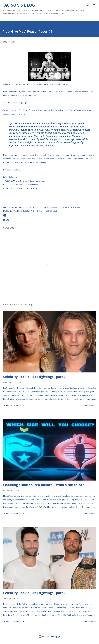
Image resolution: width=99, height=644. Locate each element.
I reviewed (23, 110)
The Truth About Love (46, 211)
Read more (90, 405)
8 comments (18, 513)
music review (10, 211)
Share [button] (6, 220)
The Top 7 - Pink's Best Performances (21, 185)
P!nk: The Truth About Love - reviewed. (22, 188)
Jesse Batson (33, 207)
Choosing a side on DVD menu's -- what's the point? (43, 485)
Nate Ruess (23, 211)
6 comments (18, 405)
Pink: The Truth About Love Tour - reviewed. (25, 181)
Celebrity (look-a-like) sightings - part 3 (34, 377)
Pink (31, 211)
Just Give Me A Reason (69, 207)
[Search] (88, 5)
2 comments (18, 621)
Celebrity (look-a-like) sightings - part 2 (34, 593)
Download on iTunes (12, 170)
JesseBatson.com (49, 207)
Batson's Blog (19, 5)
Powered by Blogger (49, 637)
